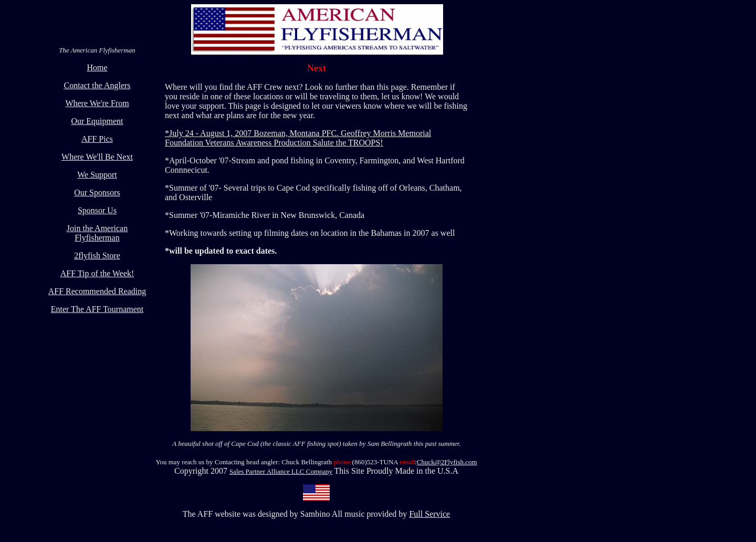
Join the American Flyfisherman (97, 233)
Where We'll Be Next (97, 157)
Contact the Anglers (97, 85)
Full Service (429, 514)
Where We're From (97, 103)
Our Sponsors (97, 192)
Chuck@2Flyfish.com (447, 462)
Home (97, 67)
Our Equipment (97, 121)
